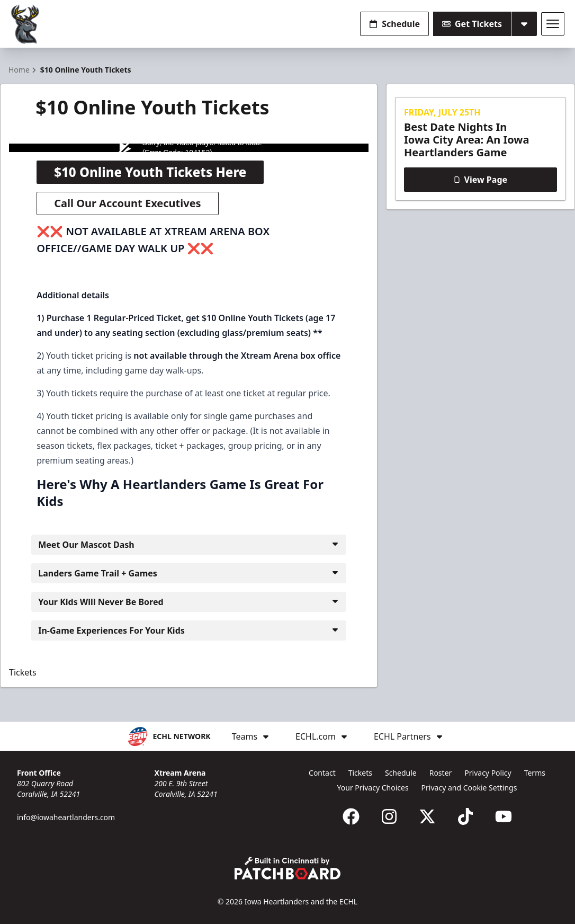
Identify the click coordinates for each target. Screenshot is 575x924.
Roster (441, 773)
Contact (322, 773)
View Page (480, 180)
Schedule (394, 24)
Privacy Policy (488, 773)
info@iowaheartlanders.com (66, 817)
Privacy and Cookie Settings (469, 788)
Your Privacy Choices (373, 788)
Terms (535, 773)
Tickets (23, 672)
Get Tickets (472, 24)
